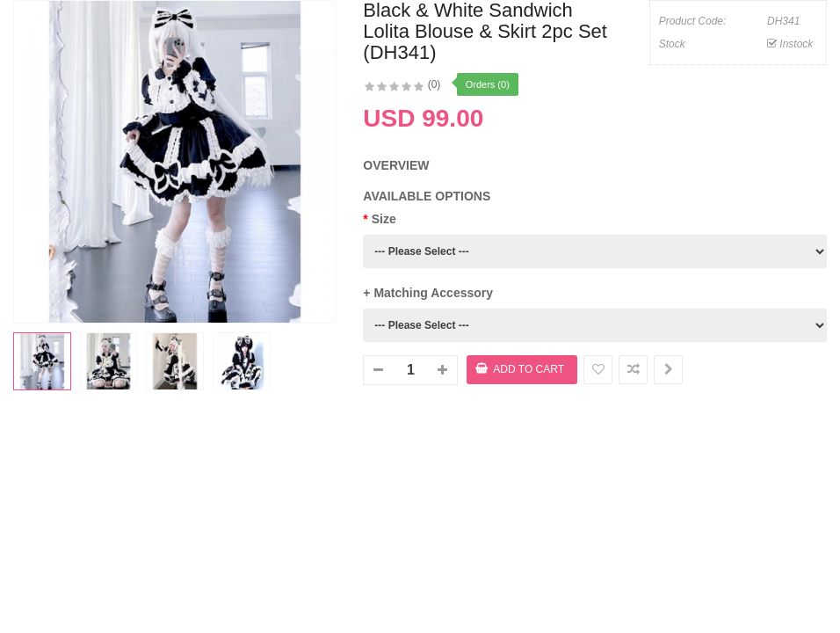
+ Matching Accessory (428, 293)
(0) (434, 84)
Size (384, 219)
